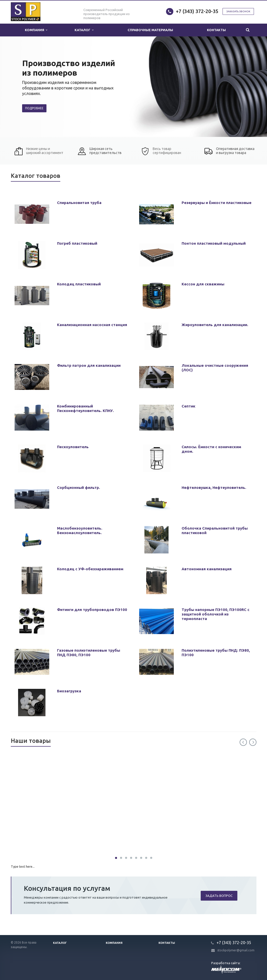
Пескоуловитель (73, 447)
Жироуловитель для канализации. (215, 325)
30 (116, 858)
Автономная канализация (207, 569)
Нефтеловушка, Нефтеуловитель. (214, 487)
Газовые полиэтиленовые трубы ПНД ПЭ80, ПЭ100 (89, 653)
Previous (243, 742)
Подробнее (34, 108)
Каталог (84, 30)
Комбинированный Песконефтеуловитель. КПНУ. (85, 408)
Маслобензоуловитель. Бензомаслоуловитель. (80, 530)
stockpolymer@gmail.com (236, 950)
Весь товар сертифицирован (167, 151)
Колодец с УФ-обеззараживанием (90, 569)
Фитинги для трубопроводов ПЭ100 (92, 610)
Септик (189, 406)
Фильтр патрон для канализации (89, 365)
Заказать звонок (238, 11)
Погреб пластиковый (77, 243)
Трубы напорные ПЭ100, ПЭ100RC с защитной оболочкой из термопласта (216, 614)
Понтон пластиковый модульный (214, 243)
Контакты (216, 30)
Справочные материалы (150, 30)
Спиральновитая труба (79, 203)
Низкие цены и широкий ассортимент (45, 151)
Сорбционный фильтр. (78, 487)
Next (253, 742)
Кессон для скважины (203, 284)
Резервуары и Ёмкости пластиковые (217, 203)
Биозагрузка (69, 691)
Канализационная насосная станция (92, 325)
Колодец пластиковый (79, 284)
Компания (36, 30)
